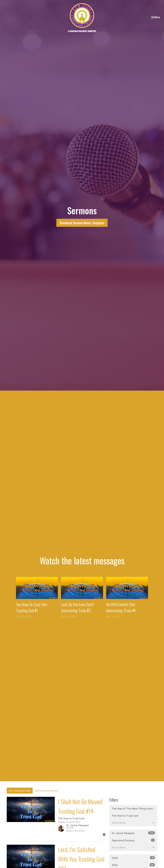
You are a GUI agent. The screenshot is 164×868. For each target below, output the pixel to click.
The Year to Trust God (125, 816)
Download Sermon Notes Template (82, 223)
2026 (133, 858)
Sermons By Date (20, 791)
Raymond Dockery (133, 840)
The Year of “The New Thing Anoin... (133, 809)
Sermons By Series (47, 791)
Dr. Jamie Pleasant (133, 833)
